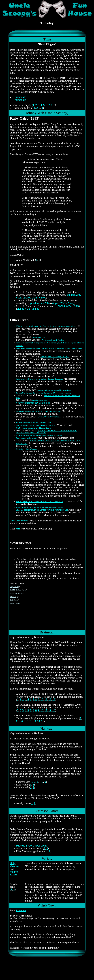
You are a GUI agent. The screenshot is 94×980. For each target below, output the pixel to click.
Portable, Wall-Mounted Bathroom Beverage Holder (34, 422)
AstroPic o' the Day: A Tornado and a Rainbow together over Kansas (40, 507)
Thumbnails (20, 97)
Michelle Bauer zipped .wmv (32, 846)
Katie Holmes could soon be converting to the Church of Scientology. (40, 379)
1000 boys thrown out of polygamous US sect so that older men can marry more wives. (46, 326)
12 (50, 700)
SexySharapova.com (39, 400)
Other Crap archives (19, 521)
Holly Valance (14, 865)
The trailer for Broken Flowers (26, 449)
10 (42, 700)
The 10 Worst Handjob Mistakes (53, 340)
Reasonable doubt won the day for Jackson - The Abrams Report (38, 411)
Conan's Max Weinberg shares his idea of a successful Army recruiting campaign (44, 393)
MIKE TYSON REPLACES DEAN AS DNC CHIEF (33, 403)
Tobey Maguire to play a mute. (27, 438)
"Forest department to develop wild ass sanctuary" (54, 390)
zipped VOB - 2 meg (63, 303)
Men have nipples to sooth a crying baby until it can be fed (36, 425)
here (18, 529)
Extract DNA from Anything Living (49, 417)
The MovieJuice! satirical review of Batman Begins (33, 428)
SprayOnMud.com (39, 337)
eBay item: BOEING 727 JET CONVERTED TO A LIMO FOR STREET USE (42, 510)
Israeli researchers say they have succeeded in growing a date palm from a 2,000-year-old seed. (49, 348)
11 (46, 700)
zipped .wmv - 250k (39, 303)
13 (54, 700)
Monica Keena (14, 873)
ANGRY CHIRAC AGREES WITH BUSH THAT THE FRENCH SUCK (40, 502)
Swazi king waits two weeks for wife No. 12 (55, 357)
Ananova (21, 910)
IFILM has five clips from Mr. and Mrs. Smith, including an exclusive (39, 435)
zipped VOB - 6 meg (35, 298)
